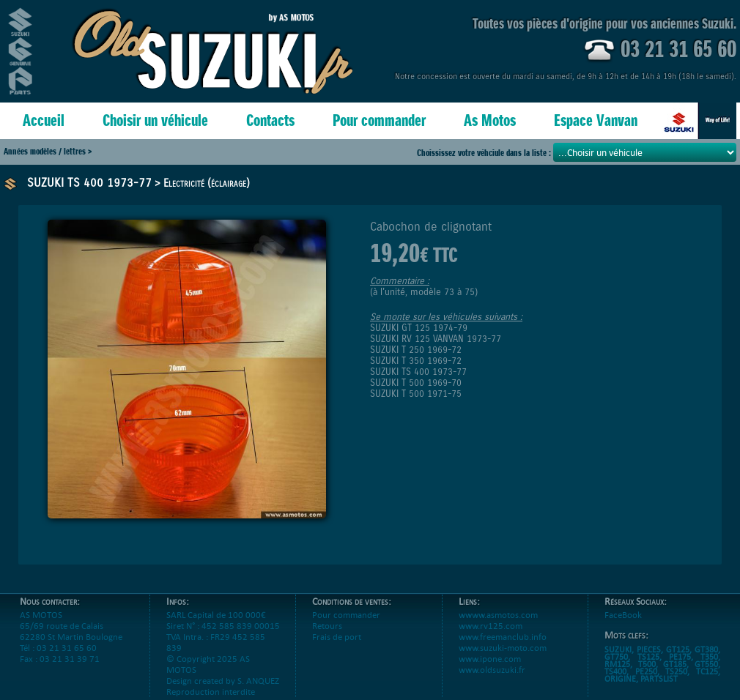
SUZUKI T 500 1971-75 (416, 394)
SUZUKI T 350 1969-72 (416, 361)
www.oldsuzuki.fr (492, 670)
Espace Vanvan (596, 120)
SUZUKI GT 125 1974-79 (419, 328)
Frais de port (337, 637)
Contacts (270, 120)
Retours (327, 626)
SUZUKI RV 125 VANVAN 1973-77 (436, 339)
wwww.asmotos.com (498, 615)
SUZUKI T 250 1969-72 (416, 350)
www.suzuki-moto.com (503, 648)
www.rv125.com (491, 626)
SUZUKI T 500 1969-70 (416, 383)
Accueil (44, 120)
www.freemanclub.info (503, 637)
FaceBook (623, 615)
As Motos (490, 120)
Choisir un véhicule (155, 120)
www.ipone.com (490, 659)
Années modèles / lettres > (48, 151)
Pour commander (379, 120)
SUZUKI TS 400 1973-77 (89, 183)
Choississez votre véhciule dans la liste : (485, 153)
